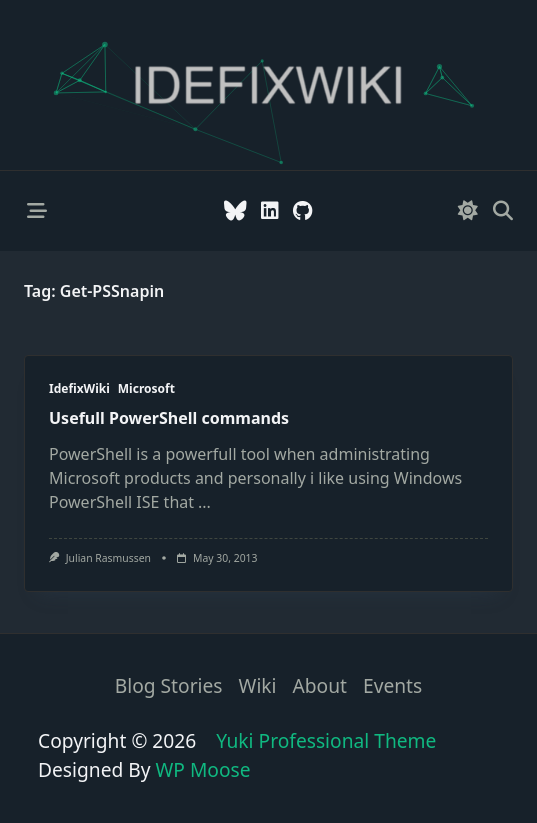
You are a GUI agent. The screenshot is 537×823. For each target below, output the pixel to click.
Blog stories (169, 686)
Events (392, 686)
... (204, 502)
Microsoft (146, 388)
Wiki (258, 686)
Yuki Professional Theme (326, 740)
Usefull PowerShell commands (169, 418)
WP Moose (203, 769)
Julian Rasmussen (108, 558)
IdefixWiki (79, 388)
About (320, 686)
